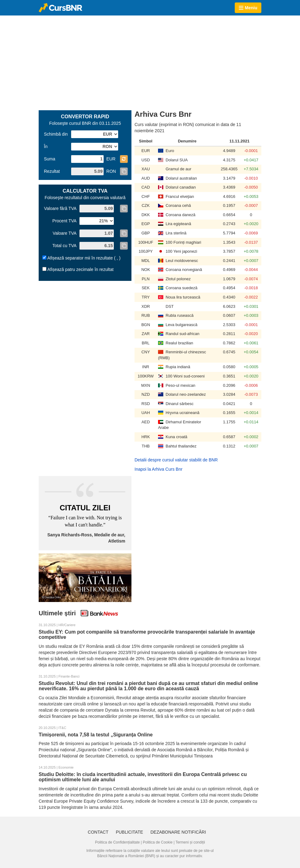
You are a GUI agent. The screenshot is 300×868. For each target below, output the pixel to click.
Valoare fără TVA (60, 208)
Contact (98, 832)
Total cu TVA (64, 246)
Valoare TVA (64, 233)
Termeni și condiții (190, 842)
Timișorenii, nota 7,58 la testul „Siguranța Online (96, 735)
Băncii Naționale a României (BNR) (126, 856)
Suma (50, 159)
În (46, 146)
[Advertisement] (119, 62)
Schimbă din (56, 134)
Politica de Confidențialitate (117, 842)
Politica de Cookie (158, 842)
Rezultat (52, 171)
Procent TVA (64, 221)
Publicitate (129, 832)
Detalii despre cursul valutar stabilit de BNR (176, 460)
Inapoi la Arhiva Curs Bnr (159, 469)
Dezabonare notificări (178, 832)
